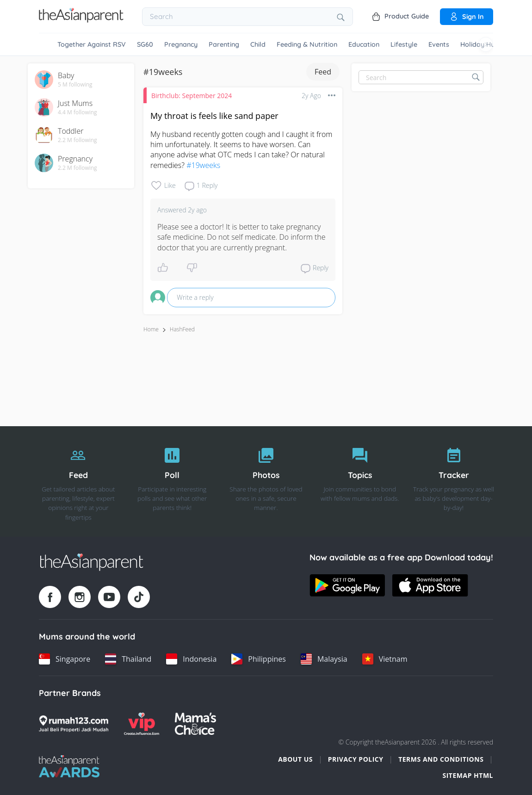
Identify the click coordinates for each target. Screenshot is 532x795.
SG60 (145, 44)
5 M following (75, 85)
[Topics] (360, 482)
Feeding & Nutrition (307, 44)
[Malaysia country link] (324, 659)
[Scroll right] (486, 44)
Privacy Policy (356, 759)
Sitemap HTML (468, 775)
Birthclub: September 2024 (192, 96)
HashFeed (182, 329)
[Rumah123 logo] (74, 724)
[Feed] (78, 482)
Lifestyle (404, 44)
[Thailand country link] (128, 659)
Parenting (224, 44)
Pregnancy (181, 44)
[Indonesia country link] (191, 659)
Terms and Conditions (441, 759)
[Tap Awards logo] (69, 766)
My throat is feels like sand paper (214, 116)
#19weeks (203, 165)
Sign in (467, 17)
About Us (295, 759)
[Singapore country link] (65, 659)
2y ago (311, 96)
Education (364, 44)
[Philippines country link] (259, 659)
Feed (323, 72)
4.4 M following (77, 112)
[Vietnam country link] (385, 659)
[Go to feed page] (81, 20)
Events (439, 44)
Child (258, 44)
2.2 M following (77, 140)
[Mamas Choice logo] (195, 724)
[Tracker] (454, 482)
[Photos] (266, 482)
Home (151, 329)
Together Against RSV (92, 44)
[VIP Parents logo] (142, 724)
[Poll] (172, 482)
